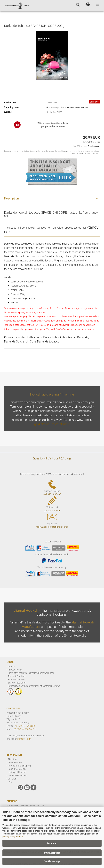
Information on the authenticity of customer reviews (34, 686)
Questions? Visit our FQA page (52, 458)
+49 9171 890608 (52, 494)
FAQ (10, 782)
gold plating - (43, 424)
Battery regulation (17, 683)
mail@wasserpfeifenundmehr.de (52, 527)
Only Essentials (52, 853)
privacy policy (9, 837)
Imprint (19, 837)
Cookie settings (52, 861)
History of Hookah (17, 772)
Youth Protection (16, 679)
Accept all (52, 843)
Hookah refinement (18, 775)
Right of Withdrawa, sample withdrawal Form (31, 673)
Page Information (17, 769)
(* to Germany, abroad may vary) (76, 107)
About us (12, 759)
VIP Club (12, 779)
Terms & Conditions (18, 676)
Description (11, 198)
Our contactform (52, 511)
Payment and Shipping (19, 766)
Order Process (15, 762)
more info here (61, 424)
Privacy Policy (15, 670)
